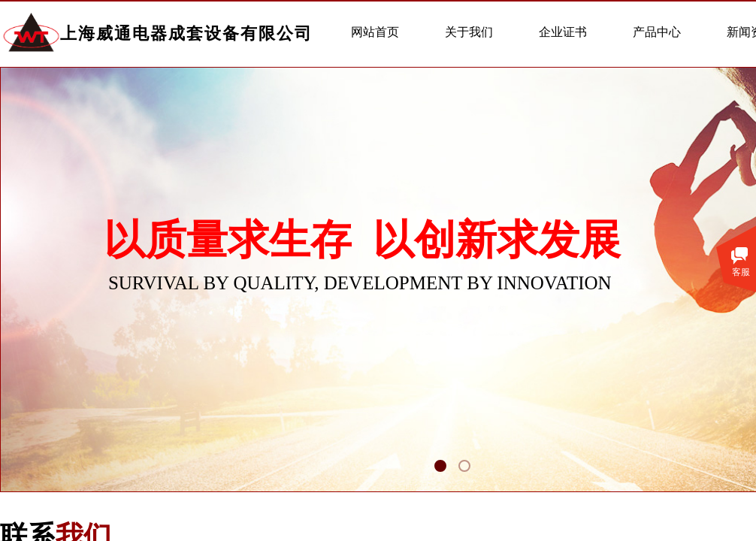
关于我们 (469, 32)
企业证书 (563, 32)
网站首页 (375, 32)
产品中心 (657, 32)
